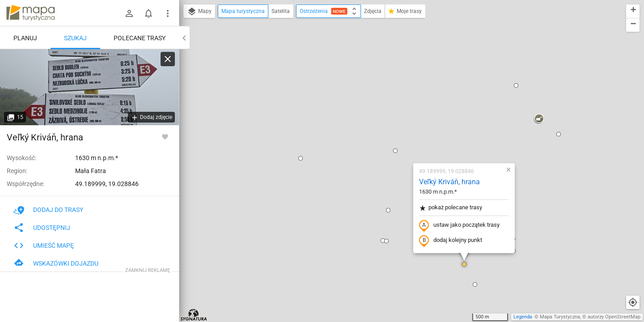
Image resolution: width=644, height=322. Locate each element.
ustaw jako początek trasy (407, 122)
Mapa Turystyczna (560, 317)
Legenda (523, 317)
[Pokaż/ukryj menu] (168, 13)
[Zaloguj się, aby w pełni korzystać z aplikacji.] (165, 136)
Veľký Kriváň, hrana (397, 78)
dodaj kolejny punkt (398, 137)
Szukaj (75, 38)
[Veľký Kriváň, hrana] (89, 87)
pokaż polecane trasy (398, 104)
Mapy (199, 12)
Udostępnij (42, 228)
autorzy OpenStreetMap (614, 317)
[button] (248, 55)
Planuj (25, 38)
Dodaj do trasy (48, 210)
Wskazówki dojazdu (56, 263)
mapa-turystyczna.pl (30, 13)
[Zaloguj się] (129, 13)
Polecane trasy (140, 38)
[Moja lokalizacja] (633, 302)
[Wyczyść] (168, 59)
